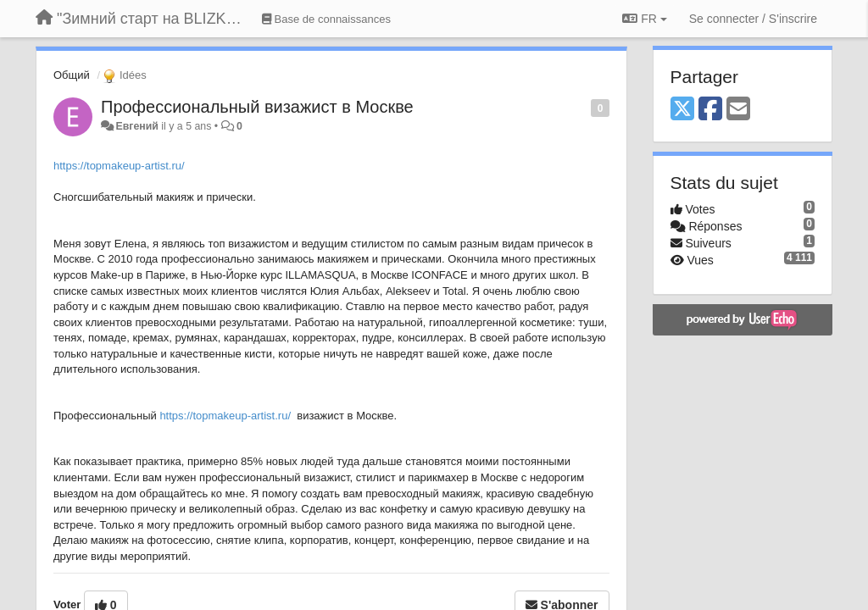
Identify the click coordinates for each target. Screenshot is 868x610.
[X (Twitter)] (682, 110)
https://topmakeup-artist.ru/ (119, 166)
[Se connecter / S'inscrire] (753, 19)
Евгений (136, 126)
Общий (72, 75)
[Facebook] (710, 110)
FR (644, 19)
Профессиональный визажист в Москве (257, 107)
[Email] (738, 110)
